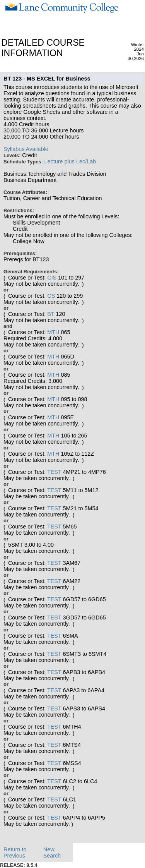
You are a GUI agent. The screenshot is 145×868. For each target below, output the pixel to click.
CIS (52, 278)
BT (51, 314)
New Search (52, 853)
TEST (54, 472)
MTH (53, 332)
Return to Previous (15, 853)
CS (51, 296)
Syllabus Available (26, 149)
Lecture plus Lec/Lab (70, 161)
